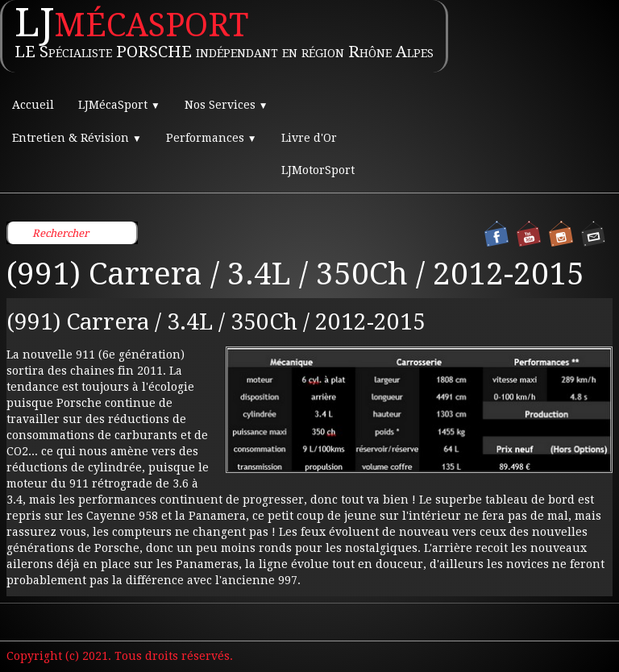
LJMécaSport (119, 105)
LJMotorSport (318, 170)
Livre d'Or (309, 138)
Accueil (33, 105)
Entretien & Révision (77, 138)
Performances (212, 138)
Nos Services (226, 105)
